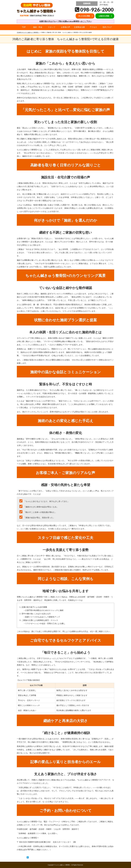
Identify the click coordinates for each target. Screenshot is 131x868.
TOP (24, 27)
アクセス (93, 27)
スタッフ (52, 27)
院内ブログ (107, 27)
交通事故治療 (79, 27)
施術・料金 (38, 27)
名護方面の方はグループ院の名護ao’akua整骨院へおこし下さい (65, 21)
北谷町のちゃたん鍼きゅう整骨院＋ (28, 32)
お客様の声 (65, 27)
